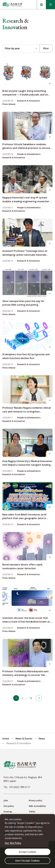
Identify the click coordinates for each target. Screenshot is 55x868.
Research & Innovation (29, 101)
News (42, 739)
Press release (9, 104)
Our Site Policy (13, 843)
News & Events (24, 739)
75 (31, 698)
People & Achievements (29, 154)
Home (6, 739)
